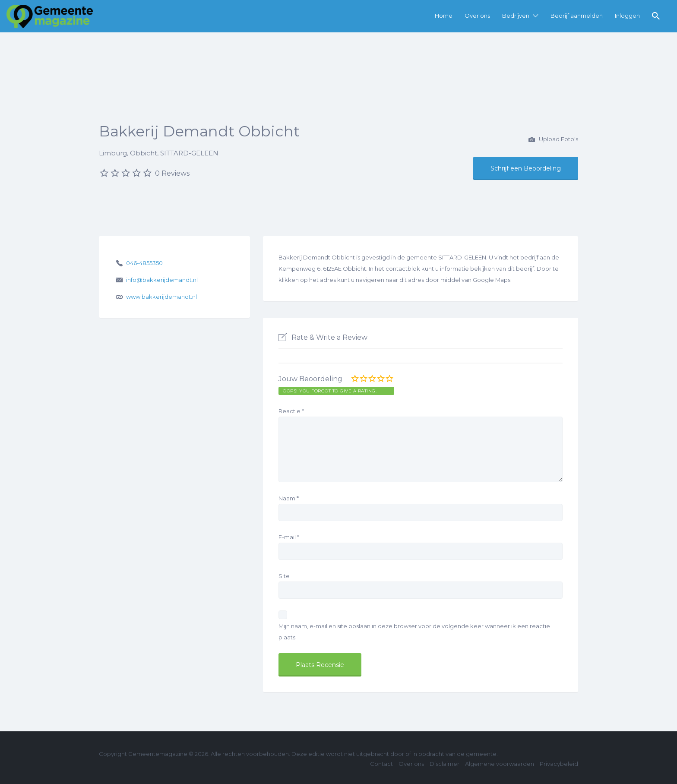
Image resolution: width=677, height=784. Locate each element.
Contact (381, 764)
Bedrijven (516, 16)
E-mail (289, 537)
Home (444, 16)
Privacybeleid (559, 764)
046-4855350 (144, 263)
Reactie (291, 411)
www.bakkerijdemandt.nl (161, 297)
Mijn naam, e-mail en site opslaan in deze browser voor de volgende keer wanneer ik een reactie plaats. (414, 632)
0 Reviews (172, 173)
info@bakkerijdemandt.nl (162, 280)
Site (284, 576)
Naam (289, 498)
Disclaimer (444, 764)
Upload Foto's (553, 140)
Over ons (477, 16)
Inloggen (627, 16)
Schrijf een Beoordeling (526, 168)
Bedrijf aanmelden (577, 16)
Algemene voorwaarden (500, 764)
